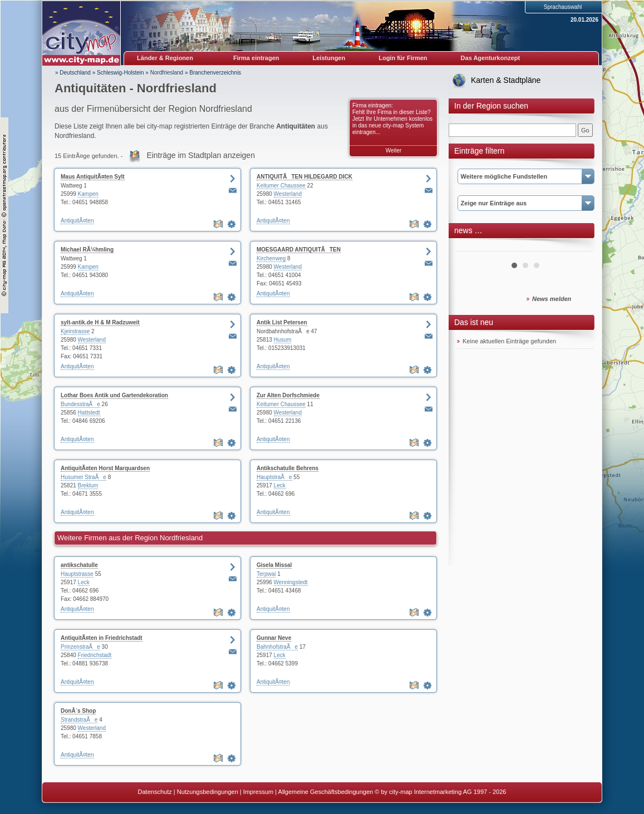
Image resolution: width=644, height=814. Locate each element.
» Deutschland (73, 73)
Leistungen (329, 58)
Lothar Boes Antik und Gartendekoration (114, 395)
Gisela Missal (274, 565)
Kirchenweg (271, 258)
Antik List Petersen (282, 322)
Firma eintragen (256, 58)
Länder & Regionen (165, 58)
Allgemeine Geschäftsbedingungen (326, 792)
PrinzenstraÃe (80, 647)
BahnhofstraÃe (277, 647)
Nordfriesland (167, 73)
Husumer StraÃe (83, 477)
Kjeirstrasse (75, 331)
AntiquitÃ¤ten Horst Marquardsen (105, 468)
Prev (471, 247)
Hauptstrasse (77, 574)
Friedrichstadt (95, 655)
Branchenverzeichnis (215, 73)
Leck (280, 485)
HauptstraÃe (274, 477)
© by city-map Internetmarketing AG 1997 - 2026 (440, 792)
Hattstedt (89, 413)
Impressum (258, 792)
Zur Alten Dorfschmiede (288, 395)
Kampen (88, 194)
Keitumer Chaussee (281, 186)
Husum (283, 340)
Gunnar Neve (274, 638)
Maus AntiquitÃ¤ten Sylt (93, 177)
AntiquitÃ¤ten (77, 221)
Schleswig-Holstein (120, 73)
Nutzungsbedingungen (208, 792)
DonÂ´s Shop (78, 711)
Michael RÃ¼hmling (87, 250)
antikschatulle (79, 565)
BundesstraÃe (80, 404)
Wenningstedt (291, 582)
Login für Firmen (403, 58)
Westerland (288, 194)
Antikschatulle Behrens (287, 468)
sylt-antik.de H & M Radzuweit (100, 322)
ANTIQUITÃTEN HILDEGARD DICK (304, 177)
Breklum (88, 485)
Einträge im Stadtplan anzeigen (201, 155)
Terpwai (266, 574)
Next (579, 247)
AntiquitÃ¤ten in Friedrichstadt (102, 638)
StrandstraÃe (79, 720)
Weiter (394, 151)
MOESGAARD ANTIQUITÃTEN (299, 250)
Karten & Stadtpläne (506, 80)
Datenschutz (155, 792)
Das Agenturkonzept (491, 58)
